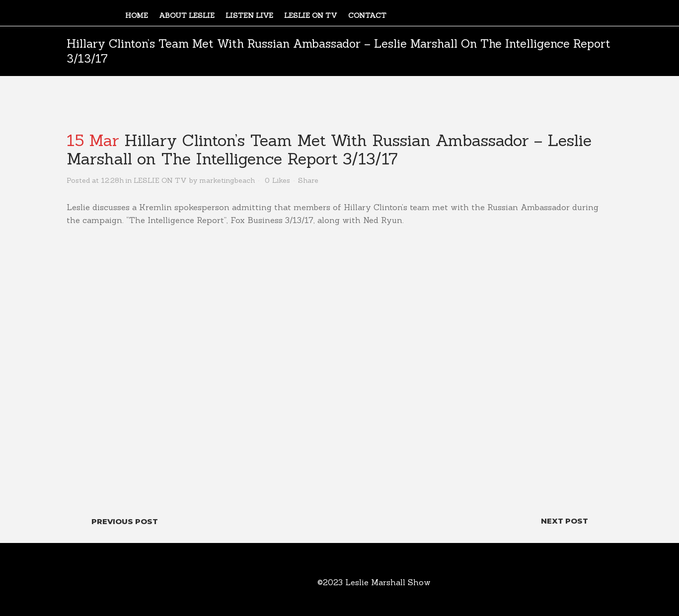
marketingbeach (227, 180)
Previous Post (125, 521)
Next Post (565, 521)
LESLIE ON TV (160, 180)
